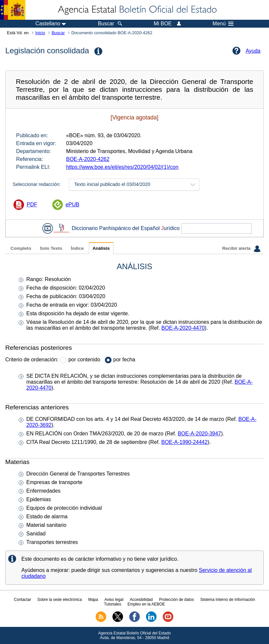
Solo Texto (51, 248)
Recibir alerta (241, 249)
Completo (21, 248)
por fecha (124, 360)
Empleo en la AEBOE (146, 604)
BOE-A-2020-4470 (183, 328)
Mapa (93, 600)
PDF (32, 205)
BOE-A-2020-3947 (199, 434)
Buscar (58, 33)
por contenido (84, 360)
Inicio (40, 33)
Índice (77, 248)
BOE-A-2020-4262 (88, 159)
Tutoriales (112, 604)
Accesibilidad (141, 600)
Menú (223, 24)
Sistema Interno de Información (228, 600)
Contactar (22, 600)
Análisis (101, 248)
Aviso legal (114, 600)
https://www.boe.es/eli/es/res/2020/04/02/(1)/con (122, 167)
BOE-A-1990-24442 (185, 442)
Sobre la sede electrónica (60, 600)
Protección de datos (177, 600)
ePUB (72, 205)
